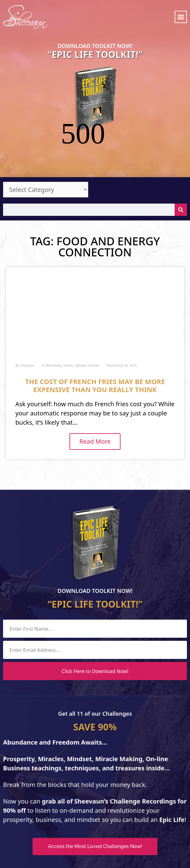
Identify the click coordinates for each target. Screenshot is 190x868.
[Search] (181, 168)
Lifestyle (81, 323)
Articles (94, 323)
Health (68, 323)
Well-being (53, 323)
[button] (181, 17)
